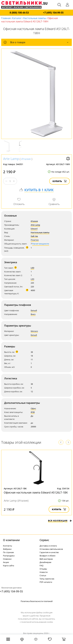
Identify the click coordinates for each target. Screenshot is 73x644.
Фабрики (7, 549)
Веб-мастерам (46, 559)
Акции (6, 562)
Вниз (33, 314)
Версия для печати (68, 159)
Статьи (43, 575)
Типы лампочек (47, 579)
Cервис (44, 540)
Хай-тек (34, 236)
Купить (60, 181)
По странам (8, 552)
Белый (34, 310)
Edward (34, 229)
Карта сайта (9, 566)
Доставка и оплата (48, 546)
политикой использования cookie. (37, 622)
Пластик (35, 240)
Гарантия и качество (49, 552)
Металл (34, 331)
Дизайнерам (45, 562)
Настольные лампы (34, 18)
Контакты (8, 546)
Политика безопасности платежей (37, 601)
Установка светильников (51, 549)
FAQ (41, 566)
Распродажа (9, 556)
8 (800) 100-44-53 (19, 13)
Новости (44, 572)
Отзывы (43, 569)
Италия (26, 159)
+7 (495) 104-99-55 (53, 13)
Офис (33, 408)
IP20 (33, 412)
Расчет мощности (41, 244)
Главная (6, 18)
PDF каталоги (46, 582)
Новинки (7, 559)
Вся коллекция (60, 521)
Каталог (17, 18)
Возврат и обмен (47, 556)
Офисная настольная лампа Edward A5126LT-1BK (36, 492)
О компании (11, 540)
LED (32, 268)
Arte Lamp (11, 159)
